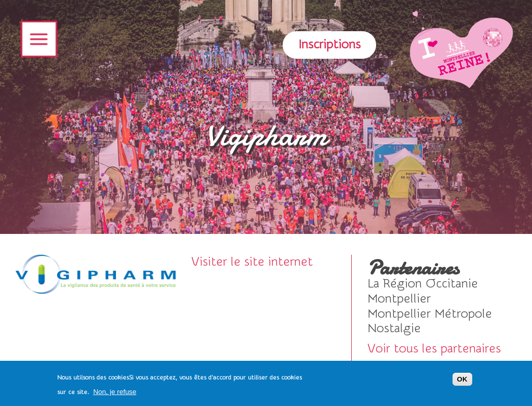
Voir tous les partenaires (434, 349)
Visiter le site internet (252, 262)
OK (462, 382)
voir (439, 284)
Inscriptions (329, 44)
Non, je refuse (115, 395)
